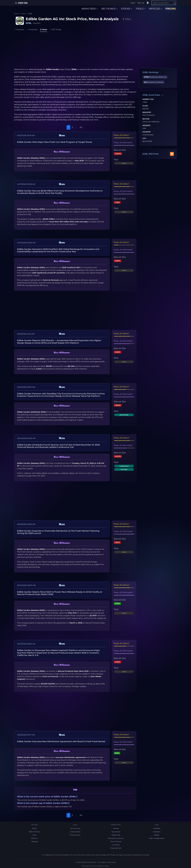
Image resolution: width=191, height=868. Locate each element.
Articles (116, 828)
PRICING (171, 9)
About (34, 828)
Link (144, 128)
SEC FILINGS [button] (110, 9)
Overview (19, 29)
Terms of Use (75, 828)
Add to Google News (157, 838)
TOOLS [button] (141, 9)
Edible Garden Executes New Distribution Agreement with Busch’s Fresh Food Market (61, 741)
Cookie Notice (75, 832)
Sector (146, 119)
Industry (147, 112)
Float (145, 106)
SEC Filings (55, 29)
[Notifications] (148, 3)
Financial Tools (116, 848)
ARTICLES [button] (156, 9)
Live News (116, 845)
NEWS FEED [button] (90, 9)
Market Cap (148, 99)
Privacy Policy (75, 835)
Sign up (141, 3)
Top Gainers (116, 832)
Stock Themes (116, 842)
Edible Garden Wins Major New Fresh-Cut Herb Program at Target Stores (55, 142)
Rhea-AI (34, 838)
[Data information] (162, 95)
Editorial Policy (34, 832)
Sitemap (34, 842)
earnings (124, 469)
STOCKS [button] (127, 9)
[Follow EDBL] (127, 19)
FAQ (34, 835)
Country (147, 132)
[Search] (164, 3)
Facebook (157, 832)
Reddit (157, 835)
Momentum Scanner (116, 838)
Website (146, 125)
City (144, 138)
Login (133, 3)
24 (81, 127)
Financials (32, 29)
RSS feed (157, 828)
